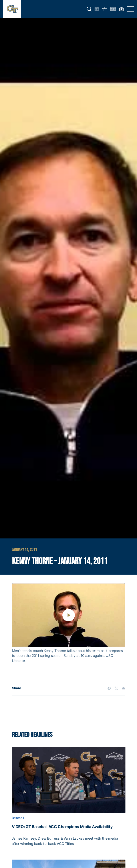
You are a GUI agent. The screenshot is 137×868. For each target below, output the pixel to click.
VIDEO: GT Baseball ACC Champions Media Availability (62, 827)
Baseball (18, 818)
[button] (89, 9)
